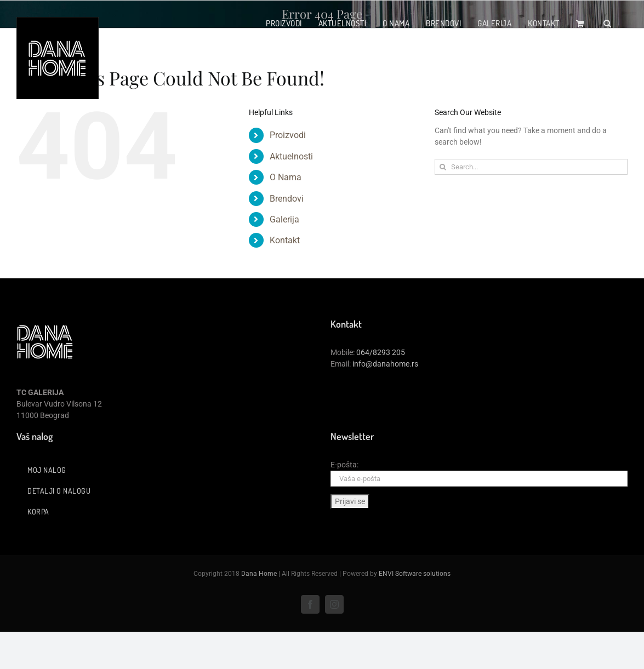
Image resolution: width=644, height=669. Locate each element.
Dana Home (259, 574)
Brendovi (287, 199)
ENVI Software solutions (415, 574)
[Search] (443, 167)
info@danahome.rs (385, 364)
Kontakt (285, 240)
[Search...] (531, 167)
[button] (608, 23)
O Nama (286, 177)
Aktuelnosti (291, 156)
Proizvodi (288, 135)
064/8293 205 (381, 352)
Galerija (284, 219)
